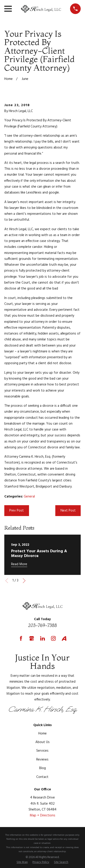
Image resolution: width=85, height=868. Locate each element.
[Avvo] (64, 638)
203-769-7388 (42, 625)
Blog (42, 768)
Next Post (68, 511)
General (29, 497)
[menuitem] (22, 863)
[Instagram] (53, 638)
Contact (42, 777)
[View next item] (24, 581)
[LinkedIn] (42, 638)
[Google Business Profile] (32, 638)
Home (42, 734)
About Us (42, 742)
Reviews (42, 760)
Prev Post (17, 511)
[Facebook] (21, 638)
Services (42, 751)
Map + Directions (42, 815)
